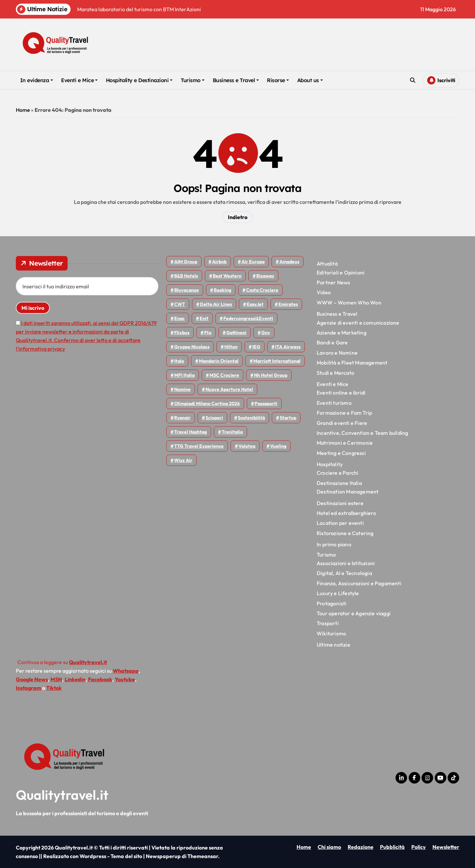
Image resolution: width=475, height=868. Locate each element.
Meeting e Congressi (341, 453)
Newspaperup (163, 856)
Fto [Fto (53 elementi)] (208, 333)
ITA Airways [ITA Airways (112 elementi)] (288, 347)
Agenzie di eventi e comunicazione (358, 323)
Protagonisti (332, 603)
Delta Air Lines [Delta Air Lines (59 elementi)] (216, 304)
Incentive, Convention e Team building (362, 433)
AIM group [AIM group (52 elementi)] (186, 262)
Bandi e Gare (332, 342)
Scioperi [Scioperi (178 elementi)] (214, 418)
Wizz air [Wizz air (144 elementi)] (183, 460)
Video (324, 292)
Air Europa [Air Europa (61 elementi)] (253, 262)
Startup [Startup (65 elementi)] (288, 418)
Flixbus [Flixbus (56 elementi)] (182, 333)
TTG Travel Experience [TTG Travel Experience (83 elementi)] (199, 446)
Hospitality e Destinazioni (139, 80)
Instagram (29, 688)
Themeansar (203, 856)
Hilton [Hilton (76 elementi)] (231, 347)
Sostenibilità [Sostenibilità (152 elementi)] (251, 418)
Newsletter (446, 847)
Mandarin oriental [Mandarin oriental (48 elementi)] (219, 361)
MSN (56, 679)
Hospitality (330, 464)
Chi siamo (329, 847)
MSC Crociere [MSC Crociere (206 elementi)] (224, 375)
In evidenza (37, 80)
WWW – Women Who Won (349, 303)
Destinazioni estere (340, 503)
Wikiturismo (331, 633)
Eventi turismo (334, 403)
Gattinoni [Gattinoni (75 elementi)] (236, 333)
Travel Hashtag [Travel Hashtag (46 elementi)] (190, 432)
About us (310, 80)
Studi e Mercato (335, 373)
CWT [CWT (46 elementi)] (180, 304)
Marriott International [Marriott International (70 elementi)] (277, 361)
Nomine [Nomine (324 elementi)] (182, 389)
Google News (32, 679)
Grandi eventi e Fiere (342, 423)
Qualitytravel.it (62, 795)
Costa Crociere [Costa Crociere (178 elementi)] (262, 290)
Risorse (278, 80)
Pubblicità (392, 847)
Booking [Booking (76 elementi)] (222, 290)
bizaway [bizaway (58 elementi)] (265, 276)
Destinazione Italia (339, 483)
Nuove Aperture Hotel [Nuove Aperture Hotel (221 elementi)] (229, 389)
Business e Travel (236, 80)
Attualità (327, 264)
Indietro (238, 217)
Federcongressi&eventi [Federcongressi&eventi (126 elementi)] (248, 318)
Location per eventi (340, 523)
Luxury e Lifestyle (338, 593)
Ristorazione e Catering (345, 533)
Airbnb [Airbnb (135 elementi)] (219, 262)
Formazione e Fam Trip (344, 413)
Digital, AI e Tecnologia (344, 573)
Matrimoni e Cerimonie (345, 443)
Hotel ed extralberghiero (346, 513)
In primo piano (334, 544)
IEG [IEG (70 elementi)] (256, 347)
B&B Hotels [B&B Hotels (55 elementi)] (186, 276)
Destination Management (348, 492)
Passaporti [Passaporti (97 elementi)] (266, 403)
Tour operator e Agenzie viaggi (354, 613)
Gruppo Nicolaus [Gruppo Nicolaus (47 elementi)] (192, 347)
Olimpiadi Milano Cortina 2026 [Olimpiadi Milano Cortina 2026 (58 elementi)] (207, 403)
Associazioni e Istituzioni (346, 563)
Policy (419, 847)
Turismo (193, 80)
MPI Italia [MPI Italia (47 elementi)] (184, 375)
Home (23, 110)
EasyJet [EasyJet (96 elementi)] (255, 304)
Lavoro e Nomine (337, 353)
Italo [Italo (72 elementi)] (179, 361)
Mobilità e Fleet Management (352, 363)
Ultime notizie (333, 645)
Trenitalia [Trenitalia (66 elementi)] (232, 432)
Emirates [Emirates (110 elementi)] (288, 304)
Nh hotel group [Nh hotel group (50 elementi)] (271, 375)
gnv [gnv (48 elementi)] (266, 333)
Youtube (125, 679)
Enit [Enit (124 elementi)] (204, 318)
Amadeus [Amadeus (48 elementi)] (289, 262)
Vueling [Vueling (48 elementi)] (278, 446)
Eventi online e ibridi (341, 393)
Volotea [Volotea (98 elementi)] (247, 446)
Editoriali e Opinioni (341, 273)
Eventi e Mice (79, 80)
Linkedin (75, 679)
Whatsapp (126, 671)
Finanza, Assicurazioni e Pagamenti (359, 583)
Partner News (333, 282)
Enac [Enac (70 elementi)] (179, 318)
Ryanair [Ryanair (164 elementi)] (182, 418)
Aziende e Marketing (342, 333)
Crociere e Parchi (337, 473)
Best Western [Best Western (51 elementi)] (227, 276)
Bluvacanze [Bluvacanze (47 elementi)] (187, 290)
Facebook (100, 679)
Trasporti (328, 623)
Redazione (361, 847)
